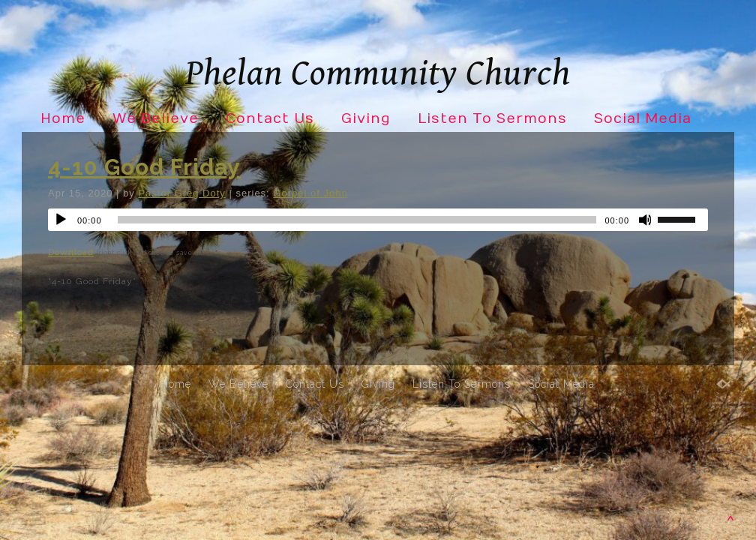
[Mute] (646, 220)
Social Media (643, 119)
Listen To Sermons (492, 119)
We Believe (156, 119)
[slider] (357, 220)
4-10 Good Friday (144, 167)
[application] (378, 220)
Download (71, 252)
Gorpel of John (310, 193)
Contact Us (270, 119)
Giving (366, 119)
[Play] (61, 220)
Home (63, 119)
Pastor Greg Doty (181, 193)
